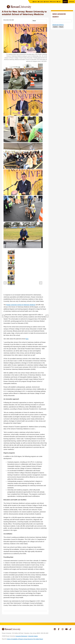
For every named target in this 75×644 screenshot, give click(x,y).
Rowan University (24, 7)
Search (72, 8)
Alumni (41, 2)
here (27, 339)
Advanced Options (58, 25)
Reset (61, 27)
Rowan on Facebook (59, 629)
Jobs (59, 2)
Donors (54, 2)
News (36, 2)
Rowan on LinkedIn (55, 629)
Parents (47, 2)
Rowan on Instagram (63, 629)
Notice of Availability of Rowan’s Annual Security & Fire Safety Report (25, 639)
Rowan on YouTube (66, 629)
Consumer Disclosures (21, 636)
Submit (55, 27)
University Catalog (33, 636)
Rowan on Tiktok (70, 629)
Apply (65, 2)
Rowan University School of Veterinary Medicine (21, 305)
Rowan (72, 2)
